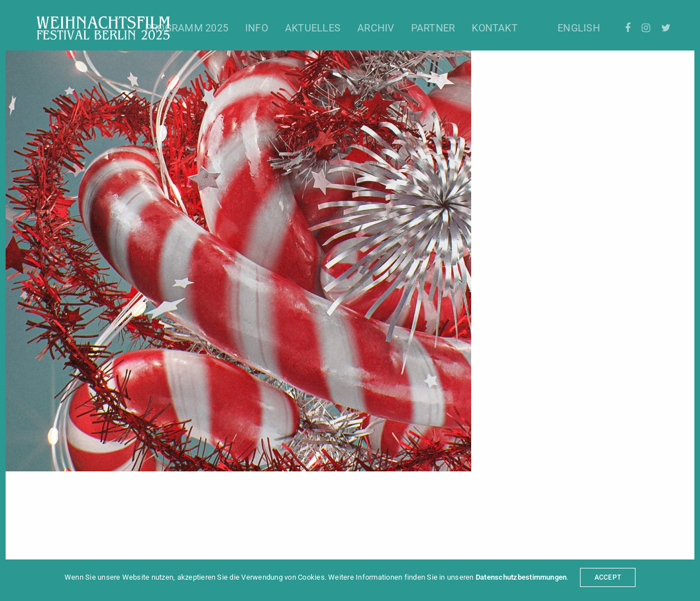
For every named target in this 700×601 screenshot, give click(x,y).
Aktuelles (313, 28)
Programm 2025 (187, 28)
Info (257, 28)
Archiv (376, 28)
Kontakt (495, 28)
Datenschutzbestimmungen (521, 577)
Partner (433, 28)
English (579, 28)
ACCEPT (608, 577)
